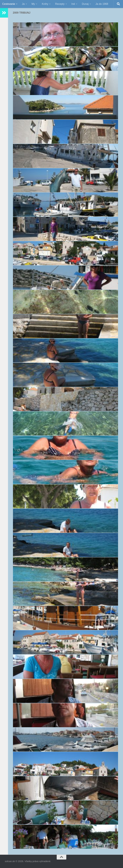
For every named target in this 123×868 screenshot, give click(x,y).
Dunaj (85, 4)
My (33, 4)
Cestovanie (9, 4)
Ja (23, 4)
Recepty (60, 4)
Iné (73, 4)
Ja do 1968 (102, 4)
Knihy (45, 4)
